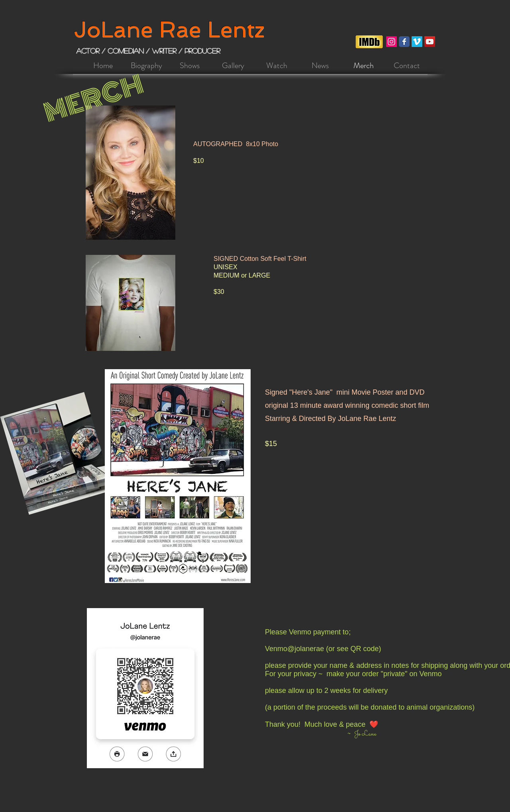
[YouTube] (430, 42)
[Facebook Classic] (404, 42)
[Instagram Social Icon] (391, 42)
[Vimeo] (417, 42)
